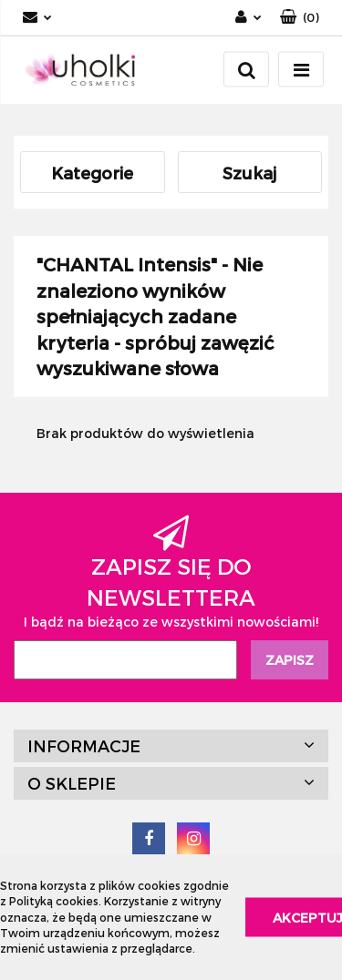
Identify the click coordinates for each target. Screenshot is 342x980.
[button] (300, 18)
